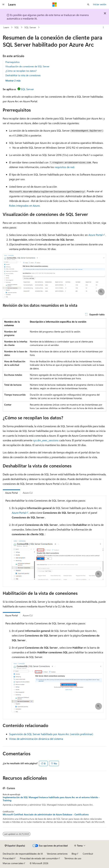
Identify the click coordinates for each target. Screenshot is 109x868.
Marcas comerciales (13, 863)
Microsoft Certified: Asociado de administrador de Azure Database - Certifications (46, 814)
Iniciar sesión (100, 4)
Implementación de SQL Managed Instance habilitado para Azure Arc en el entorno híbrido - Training (51, 799)
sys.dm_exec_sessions (46, 440)
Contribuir (88, 854)
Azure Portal (96, 235)
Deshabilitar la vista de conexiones (23, 75)
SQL (17, 27)
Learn (6, 27)
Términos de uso (73, 858)
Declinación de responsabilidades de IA (23, 854)
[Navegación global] (3, 5)
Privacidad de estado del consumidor (39, 858)
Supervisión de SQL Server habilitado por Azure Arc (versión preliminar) (51, 734)
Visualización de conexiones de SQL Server (27, 66)
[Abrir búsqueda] (88, 5)
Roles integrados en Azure (24, 206)
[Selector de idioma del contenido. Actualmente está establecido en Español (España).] (15, 846)
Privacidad (8, 858)
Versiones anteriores (57, 854)
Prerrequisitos (12, 62)
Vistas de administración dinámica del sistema (36, 739)
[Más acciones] (103, 27)
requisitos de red (64, 167)
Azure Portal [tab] (11, 493)
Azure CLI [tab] (28, 493)
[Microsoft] (55, 5)
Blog (74, 854)
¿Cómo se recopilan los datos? (21, 71)
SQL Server (30, 27)
